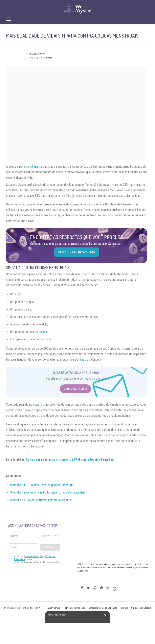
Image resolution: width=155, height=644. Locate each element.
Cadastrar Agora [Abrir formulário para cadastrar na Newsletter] (75, 389)
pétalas (80, 359)
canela (43, 332)
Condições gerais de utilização (103, 608)
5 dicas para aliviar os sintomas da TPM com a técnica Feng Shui (70, 459)
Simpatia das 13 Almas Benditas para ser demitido (42, 485)
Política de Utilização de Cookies (136, 608)
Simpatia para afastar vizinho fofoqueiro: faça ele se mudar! (48, 492)
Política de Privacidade (74, 608)
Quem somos (54, 608)
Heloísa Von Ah (37, 54)
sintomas (55, 215)
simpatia (36, 167)
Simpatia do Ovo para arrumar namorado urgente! (41, 500)
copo (36, 405)
